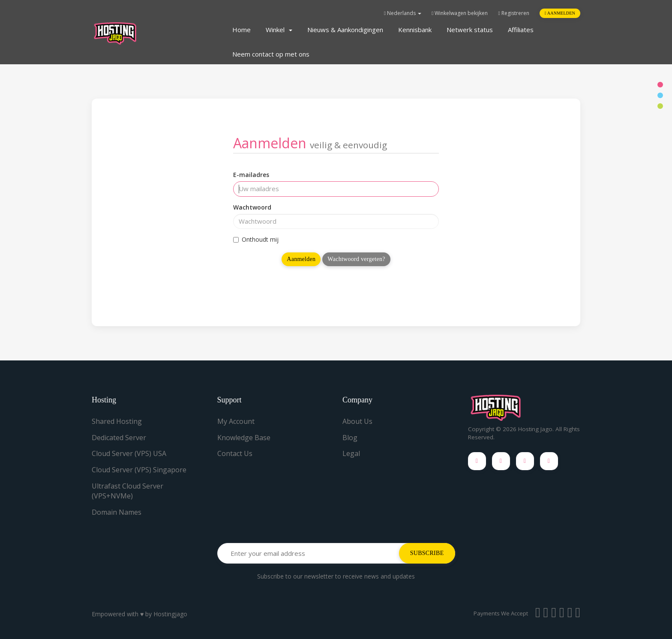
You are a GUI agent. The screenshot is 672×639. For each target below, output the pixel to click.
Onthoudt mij (256, 239)
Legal (351, 453)
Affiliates (521, 30)
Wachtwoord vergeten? (356, 259)
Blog (350, 438)
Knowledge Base (244, 438)
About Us (357, 421)
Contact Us (235, 453)
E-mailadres (251, 175)
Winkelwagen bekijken (460, 13)
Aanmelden (560, 13)
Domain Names (117, 512)
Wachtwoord (252, 207)
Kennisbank (415, 30)
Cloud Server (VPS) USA (129, 453)
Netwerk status (470, 30)
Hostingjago (170, 614)
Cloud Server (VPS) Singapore (139, 470)
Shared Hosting (117, 421)
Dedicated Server (119, 438)
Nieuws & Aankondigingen (345, 30)
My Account (236, 421)
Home (241, 30)
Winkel (279, 30)
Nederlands (403, 13)
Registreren (513, 13)
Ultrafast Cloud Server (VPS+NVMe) (127, 491)
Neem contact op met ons (271, 54)
